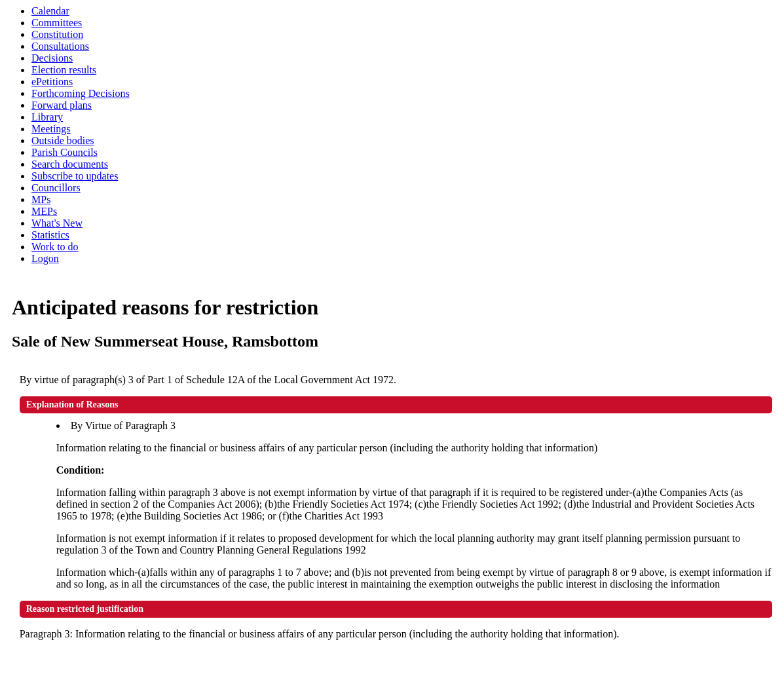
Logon (45, 258)
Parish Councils (65, 152)
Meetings (51, 129)
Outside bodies (63, 141)
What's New (57, 223)
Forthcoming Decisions (81, 93)
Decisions (52, 58)
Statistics (50, 235)
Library (47, 117)
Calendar (50, 11)
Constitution (57, 34)
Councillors (56, 188)
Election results (64, 70)
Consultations (60, 46)
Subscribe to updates (75, 176)
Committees (57, 23)
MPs (41, 199)
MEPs (44, 211)
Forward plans (62, 105)
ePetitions (52, 82)
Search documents (70, 164)
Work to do (55, 247)
